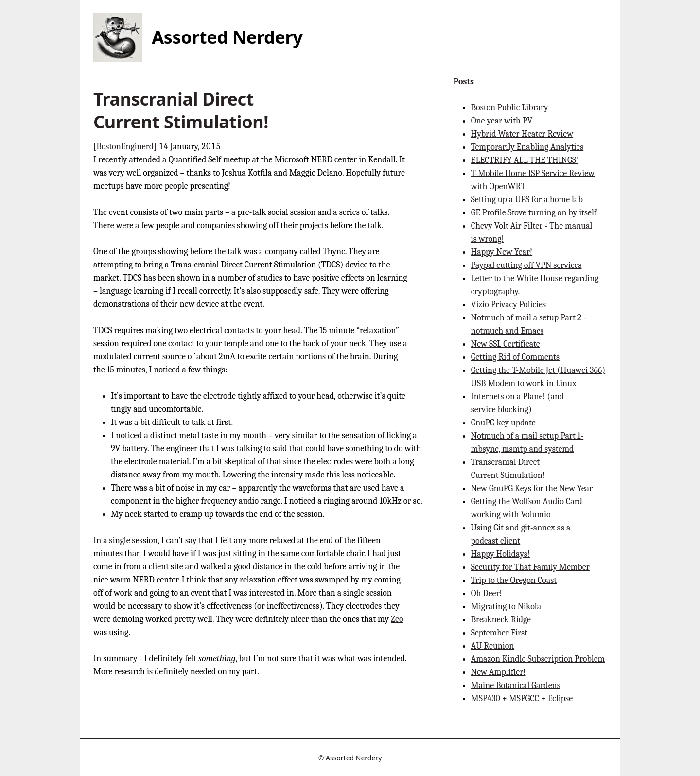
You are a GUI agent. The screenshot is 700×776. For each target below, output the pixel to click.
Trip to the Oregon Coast (514, 580)
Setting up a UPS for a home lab (527, 200)
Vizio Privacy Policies (508, 305)
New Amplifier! (499, 672)
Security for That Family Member (530, 567)
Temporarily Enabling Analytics (527, 147)
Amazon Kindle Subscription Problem (538, 659)
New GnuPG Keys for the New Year (532, 488)
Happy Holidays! (500, 554)
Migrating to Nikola (506, 607)
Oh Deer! (487, 593)
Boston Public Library (510, 108)
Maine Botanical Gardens (516, 685)
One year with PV (502, 121)
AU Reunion (493, 646)
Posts (464, 81)
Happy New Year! (502, 252)
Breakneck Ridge (501, 620)
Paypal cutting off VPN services (526, 265)
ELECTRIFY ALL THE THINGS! (525, 160)
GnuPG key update (503, 423)
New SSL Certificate (506, 344)
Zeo (397, 619)
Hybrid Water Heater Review (522, 134)
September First (499, 633)
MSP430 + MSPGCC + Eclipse (522, 698)
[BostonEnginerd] (126, 147)
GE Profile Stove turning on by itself (534, 213)
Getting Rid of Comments (515, 357)
